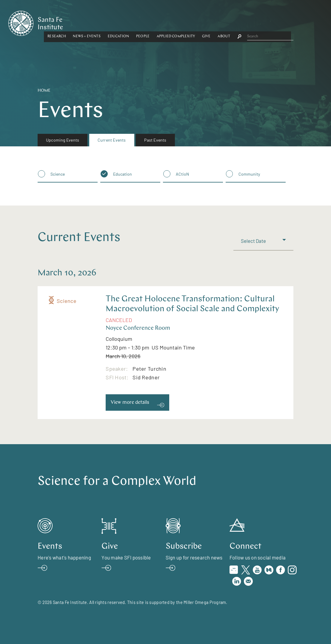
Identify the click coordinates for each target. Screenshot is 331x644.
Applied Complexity (224, 22)
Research (105, 22)
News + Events (135, 22)
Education (167, 22)
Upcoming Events (63, 140)
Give (255, 22)
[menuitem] (63, 140)
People (191, 22)
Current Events (112, 140)
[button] (105, 22)
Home (44, 91)
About (272, 22)
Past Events (155, 140)
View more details (130, 402)
